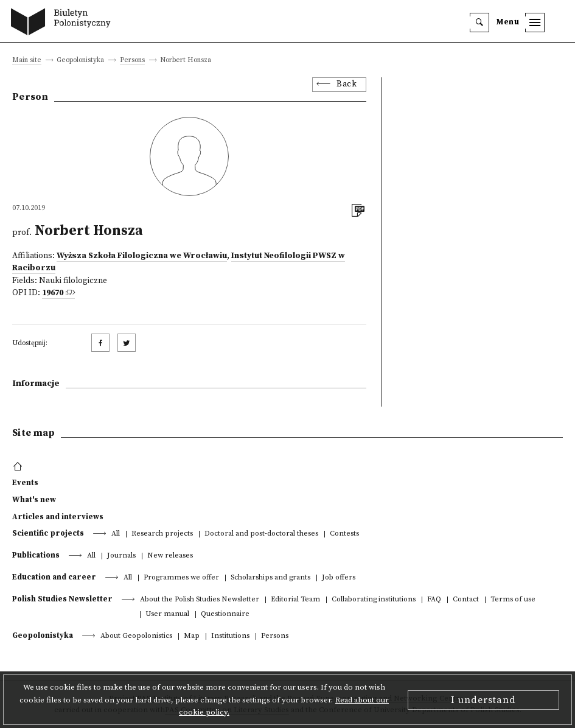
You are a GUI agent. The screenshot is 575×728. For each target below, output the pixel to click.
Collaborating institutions (374, 600)
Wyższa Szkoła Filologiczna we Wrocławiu (142, 256)
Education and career (54, 577)
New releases (170, 556)
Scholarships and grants (270, 578)
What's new (34, 500)
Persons (132, 61)
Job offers (339, 578)
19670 (53, 293)
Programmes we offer (181, 578)
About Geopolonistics (136, 636)
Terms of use (513, 600)
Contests (344, 534)
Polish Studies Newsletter (62, 599)
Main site (27, 61)
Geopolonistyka (43, 635)
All (116, 534)
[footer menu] (19, 467)
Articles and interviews (58, 517)
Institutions (230, 636)
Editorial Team (295, 600)
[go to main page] (64, 23)
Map (192, 636)
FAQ (434, 600)
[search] (479, 23)
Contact (466, 600)
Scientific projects (48, 533)
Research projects (162, 534)
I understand (483, 700)
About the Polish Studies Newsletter (200, 600)
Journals (121, 556)
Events (25, 483)
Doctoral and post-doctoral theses (261, 534)
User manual (167, 614)
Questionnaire (225, 614)
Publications (36, 555)
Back (347, 84)
